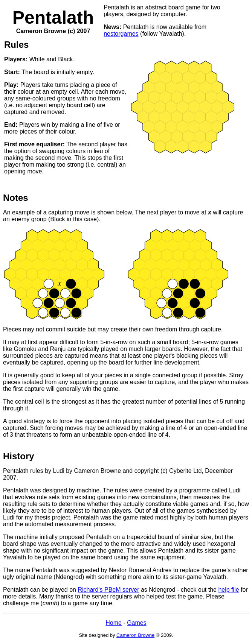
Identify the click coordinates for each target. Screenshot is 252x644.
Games (137, 623)
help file (228, 590)
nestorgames (121, 34)
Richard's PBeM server (108, 590)
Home (114, 623)
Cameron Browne (135, 635)
